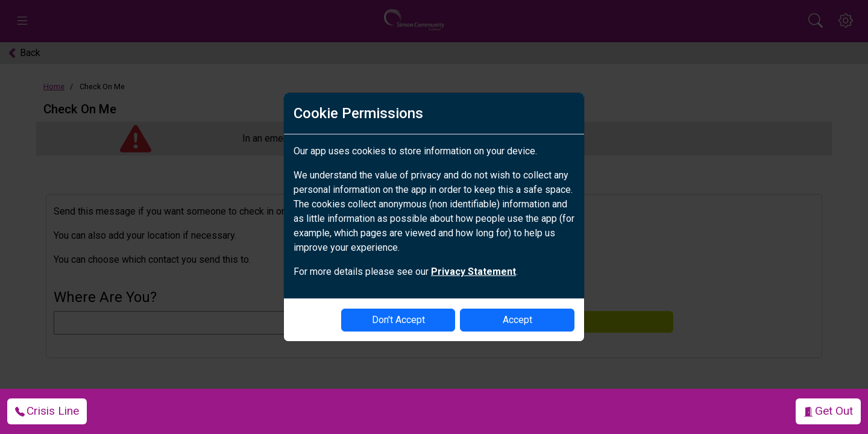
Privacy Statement (473, 272)
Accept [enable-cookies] (517, 320)
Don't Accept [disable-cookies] (398, 320)
